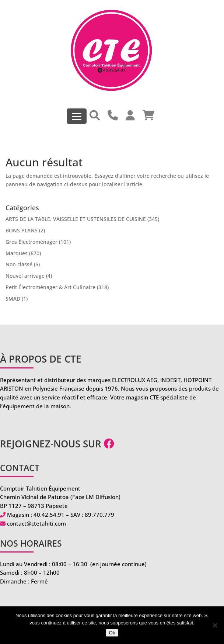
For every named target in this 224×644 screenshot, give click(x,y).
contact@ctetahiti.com (36, 523)
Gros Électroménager (31, 242)
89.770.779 (99, 515)
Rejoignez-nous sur (57, 444)
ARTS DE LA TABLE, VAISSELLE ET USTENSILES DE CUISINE (76, 219)
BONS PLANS (22, 230)
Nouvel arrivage (25, 276)
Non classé (19, 264)
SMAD (13, 299)
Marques (17, 253)
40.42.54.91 (49, 515)
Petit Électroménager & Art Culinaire (50, 287)
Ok (112, 633)
